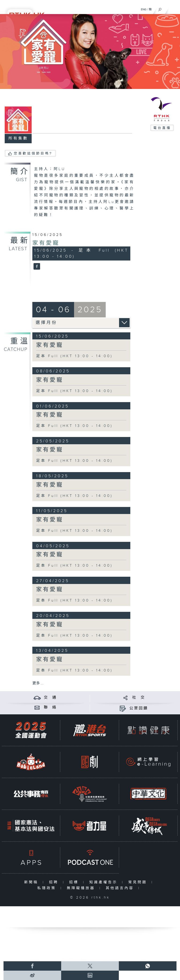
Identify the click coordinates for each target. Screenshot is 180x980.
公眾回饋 (139, 708)
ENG (144, 9)
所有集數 (18, 138)
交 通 (50, 698)
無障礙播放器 (82, 888)
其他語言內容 (121, 888)
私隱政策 (48, 888)
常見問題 (139, 882)
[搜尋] (160, 8)
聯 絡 (50, 707)
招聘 (55, 882)
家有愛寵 (46, 243)
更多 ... (38, 683)
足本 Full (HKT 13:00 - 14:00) (74, 356)
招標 (75, 882)
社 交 (139, 698)
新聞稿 (32, 882)
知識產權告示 (104, 882)
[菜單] (173, 8)
